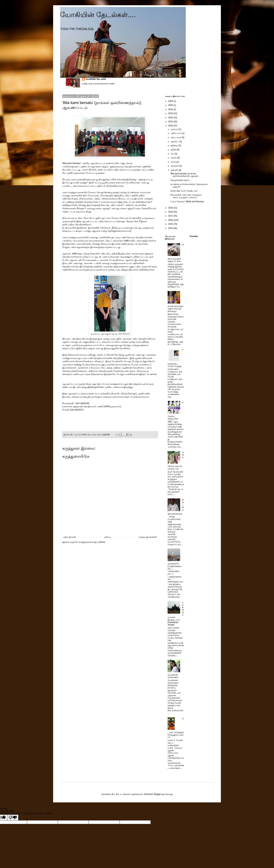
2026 (171, 101)
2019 (171, 208)
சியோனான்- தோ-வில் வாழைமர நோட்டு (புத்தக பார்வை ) (186, 196)
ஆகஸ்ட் (175, 141)
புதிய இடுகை (70, 537)
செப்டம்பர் (176, 137)
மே (173, 154)
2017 (171, 216)
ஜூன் (174, 150)
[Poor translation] (13, 817)
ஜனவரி (175, 170)
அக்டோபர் (176, 133)
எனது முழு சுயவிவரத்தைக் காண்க (98, 84)
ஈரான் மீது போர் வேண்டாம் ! (184, 191)
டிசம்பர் (175, 129)
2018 (171, 212)
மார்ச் (174, 162)
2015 (171, 224)
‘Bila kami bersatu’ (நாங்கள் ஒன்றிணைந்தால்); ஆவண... (185, 175)
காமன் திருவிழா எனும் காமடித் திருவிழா (175, 309)
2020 (171, 126)
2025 (171, 105)
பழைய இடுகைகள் (148, 537)
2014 (171, 228)
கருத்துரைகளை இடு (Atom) (92, 542)
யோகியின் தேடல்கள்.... (98, 15)
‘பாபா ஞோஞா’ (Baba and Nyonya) (187, 202)
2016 (171, 220)
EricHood (148, 794)
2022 (171, 118)
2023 (171, 113)
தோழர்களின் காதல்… (181, 180)
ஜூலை (174, 146)
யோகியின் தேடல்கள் (96, 79)
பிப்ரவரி (175, 166)
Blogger (157, 794)
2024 (171, 109)
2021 (171, 122)
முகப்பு (107, 537)
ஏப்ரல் (174, 158)
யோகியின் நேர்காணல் (173, 676)
